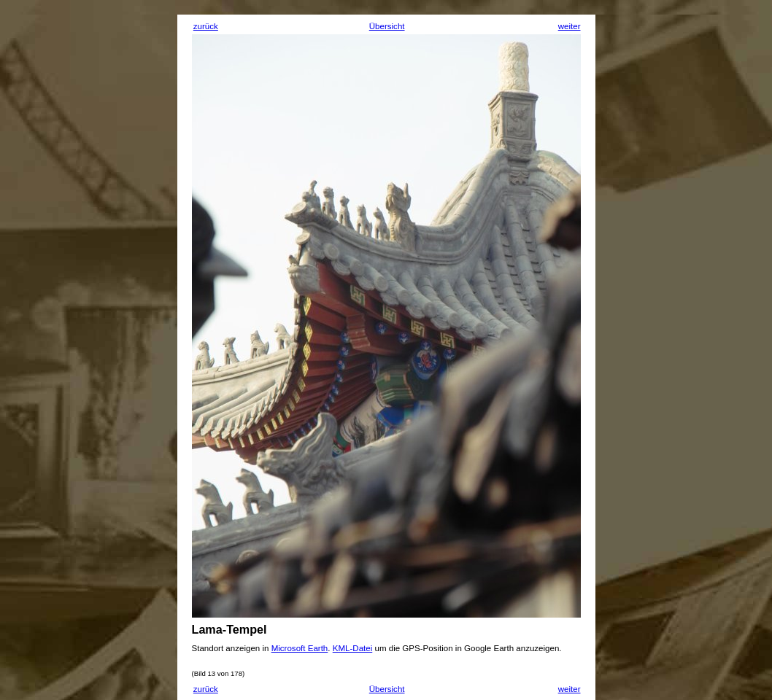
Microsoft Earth (300, 648)
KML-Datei (353, 648)
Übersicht (387, 26)
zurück (206, 26)
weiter (570, 26)
